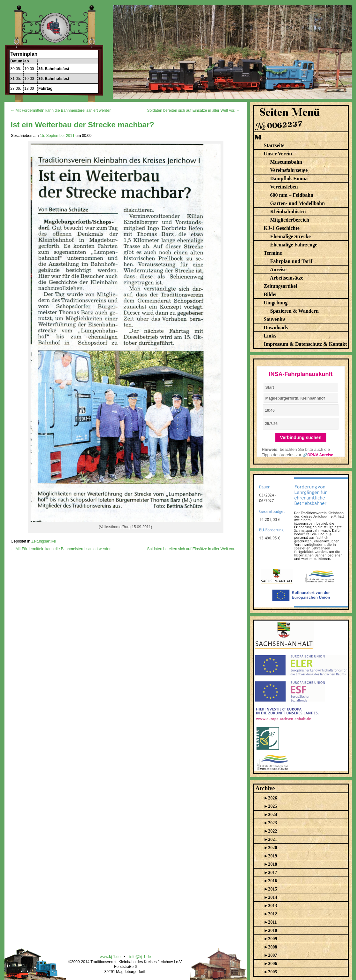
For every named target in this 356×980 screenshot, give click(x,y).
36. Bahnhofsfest (54, 69)
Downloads (276, 327)
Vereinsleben (284, 187)
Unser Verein (278, 154)
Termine (273, 253)
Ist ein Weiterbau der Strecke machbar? (83, 125)
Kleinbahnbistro (288, 212)
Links (270, 336)
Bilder (271, 294)
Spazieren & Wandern (294, 311)
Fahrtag (46, 89)
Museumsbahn (286, 162)
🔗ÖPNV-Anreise (318, 455)
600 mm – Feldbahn (292, 195)
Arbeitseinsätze (287, 278)
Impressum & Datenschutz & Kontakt (305, 344)
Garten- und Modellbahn (298, 203)
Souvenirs (275, 319)
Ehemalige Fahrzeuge (294, 245)
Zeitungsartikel (44, 541)
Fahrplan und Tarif (291, 261)
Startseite (274, 145)
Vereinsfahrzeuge (289, 170)
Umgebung (276, 303)
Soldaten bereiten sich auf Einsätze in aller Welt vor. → (194, 110)
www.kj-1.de (110, 957)
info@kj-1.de (140, 957)
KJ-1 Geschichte (282, 228)
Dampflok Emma (289, 178)
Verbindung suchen (301, 437)
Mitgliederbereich (290, 220)
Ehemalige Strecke (291, 236)
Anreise (278, 270)
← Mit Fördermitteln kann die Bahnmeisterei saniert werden (61, 110)
